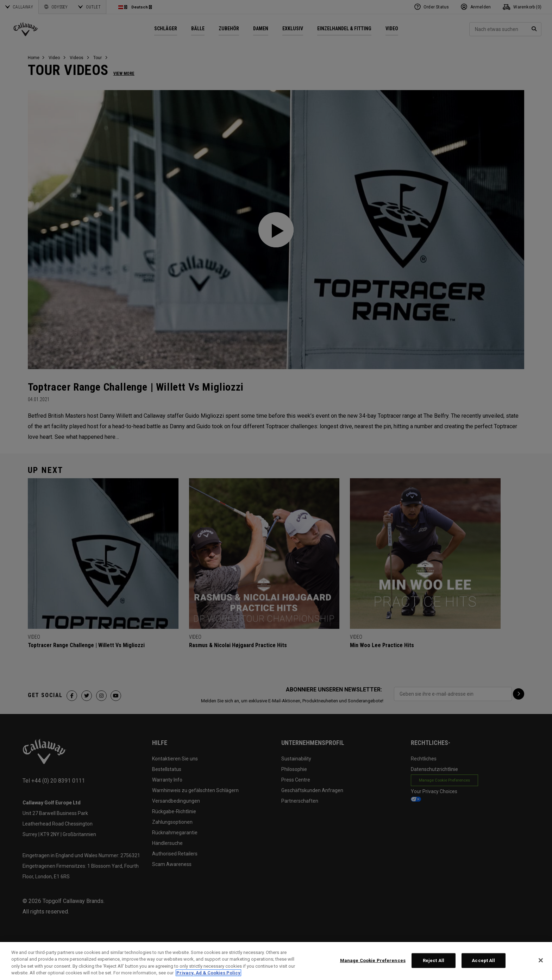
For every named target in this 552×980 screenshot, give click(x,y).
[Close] (541, 960)
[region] (276, 961)
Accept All (483, 960)
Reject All (434, 960)
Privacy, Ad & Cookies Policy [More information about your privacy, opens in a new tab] (208, 973)
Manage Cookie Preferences (373, 960)
